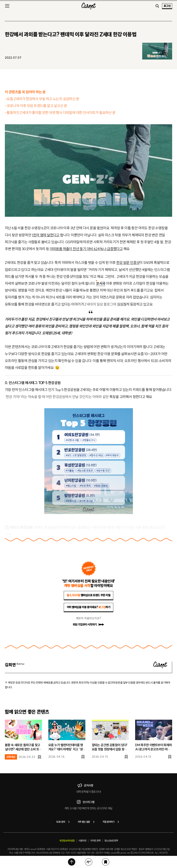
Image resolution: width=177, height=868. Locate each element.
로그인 (167, 6)
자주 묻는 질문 (87, 822)
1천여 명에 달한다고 (46, 235)
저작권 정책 (95, 841)
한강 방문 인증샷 (128, 263)
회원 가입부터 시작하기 (89, 625)
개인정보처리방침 (67, 841)
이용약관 (83, 841)
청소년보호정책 (111, 841)
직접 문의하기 (112, 822)
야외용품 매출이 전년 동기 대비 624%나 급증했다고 (86, 249)
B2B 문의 (64, 822)
